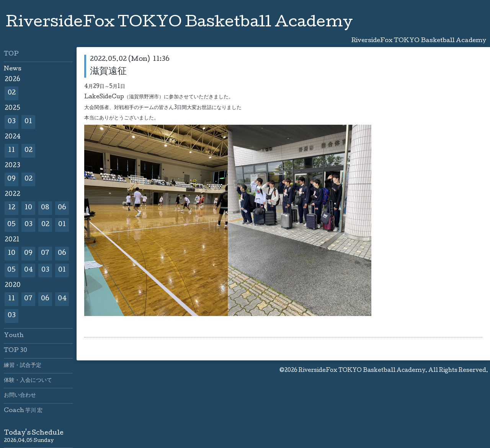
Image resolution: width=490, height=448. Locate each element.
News (13, 69)
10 (28, 208)
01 (28, 122)
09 (11, 179)
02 (12, 93)
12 (12, 208)
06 (62, 208)
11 (11, 151)
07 (45, 253)
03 (12, 122)
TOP (11, 54)
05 (11, 225)
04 (29, 270)
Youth (14, 336)
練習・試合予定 (23, 366)
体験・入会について (28, 381)
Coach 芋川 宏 (23, 411)
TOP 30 (16, 351)
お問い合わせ (20, 396)
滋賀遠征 (108, 72)
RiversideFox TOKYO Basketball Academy (179, 23)
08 (45, 208)
